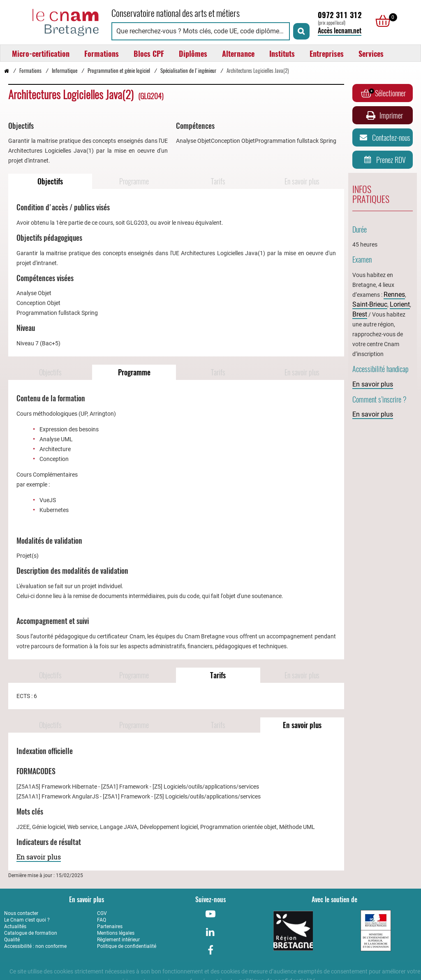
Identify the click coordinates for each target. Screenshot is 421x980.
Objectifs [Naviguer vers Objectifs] (50, 181)
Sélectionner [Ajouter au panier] (383, 93)
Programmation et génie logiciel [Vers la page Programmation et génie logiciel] (119, 71)
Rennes (394, 294)
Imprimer (384, 115)
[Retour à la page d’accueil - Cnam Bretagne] (7, 71)
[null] (381, 21)
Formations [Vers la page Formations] (30, 71)
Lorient (400, 304)
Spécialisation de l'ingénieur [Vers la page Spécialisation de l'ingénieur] (188, 71)
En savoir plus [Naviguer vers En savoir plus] (302, 181)
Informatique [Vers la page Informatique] (65, 71)
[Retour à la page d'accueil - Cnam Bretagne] (54, 21)
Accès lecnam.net (340, 31)
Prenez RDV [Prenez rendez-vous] (383, 160)
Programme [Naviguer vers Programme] (134, 181)
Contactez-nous (384, 137)
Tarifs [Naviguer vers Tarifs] (218, 181)
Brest (360, 314)
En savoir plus (39, 857)
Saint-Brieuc (370, 304)
